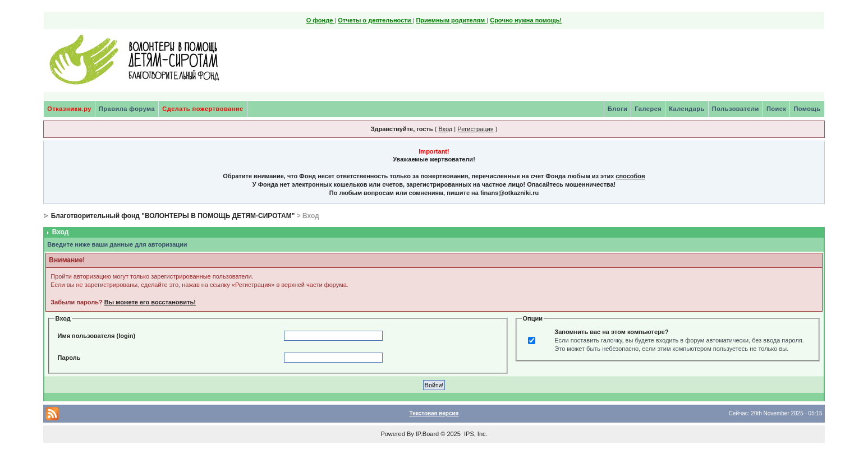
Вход (445, 129)
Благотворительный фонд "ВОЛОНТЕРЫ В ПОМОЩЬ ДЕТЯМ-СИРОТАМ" (173, 216)
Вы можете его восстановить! (150, 302)
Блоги (617, 109)
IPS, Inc (475, 434)
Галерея (648, 109)
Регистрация (475, 129)
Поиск (777, 109)
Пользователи (736, 109)
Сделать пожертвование (203, 109)
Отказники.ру (69, 109)
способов (630, 176)
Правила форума (127, 109)
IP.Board (427, 434)
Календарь (687, 109)
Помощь (807, 109)
